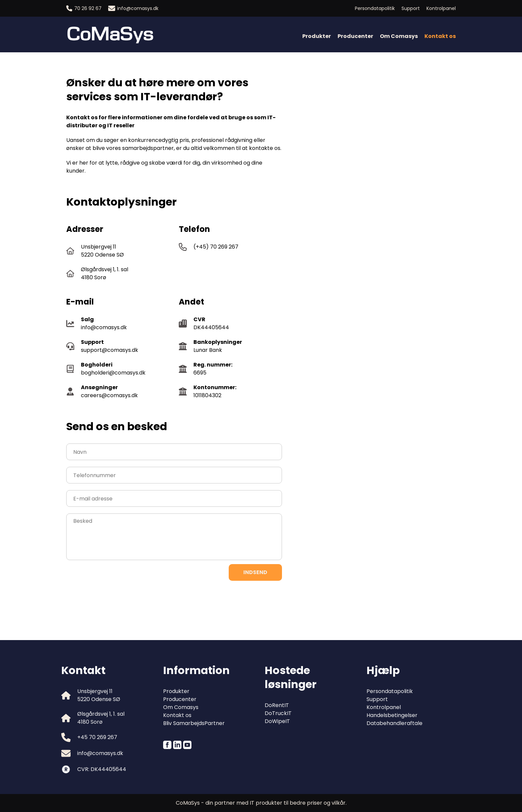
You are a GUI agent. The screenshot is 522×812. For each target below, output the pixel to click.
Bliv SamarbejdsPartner (194, 723)
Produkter (317, 36)
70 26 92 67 (84, 8)
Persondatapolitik (375, 8)
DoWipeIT (277, 721)
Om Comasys (399, 36)
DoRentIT (277, 705)
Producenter (355, 36)
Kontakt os (177, 715)
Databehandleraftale (394, 723)
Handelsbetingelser (392, 715)
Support (411, 8)
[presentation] (117, 600)
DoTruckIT (278, 713)
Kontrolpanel (441, 8)
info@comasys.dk (133, 8)
